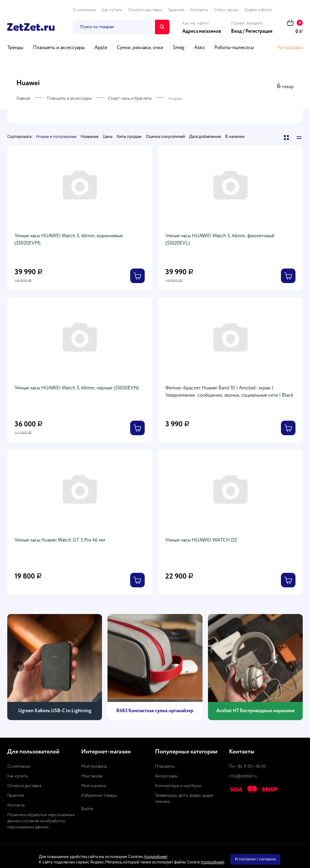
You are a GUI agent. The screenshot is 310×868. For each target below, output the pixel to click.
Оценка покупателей (165, 137)
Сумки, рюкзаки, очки (140, 48)
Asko (199, 48)
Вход (236, 32)
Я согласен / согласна (255, 859)
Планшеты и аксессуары (59, 48)
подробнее (156, 857)
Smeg (179, 48)
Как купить (112, 10)
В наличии (235, 137)
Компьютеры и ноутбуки (178, 786)
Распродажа (290, 48)
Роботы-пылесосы (234, 48)
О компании (84, 10)
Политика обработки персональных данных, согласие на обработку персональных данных (41, 821)
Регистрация (259, 32)
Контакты (199, 10)
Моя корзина (93, 786)
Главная (23, 98)
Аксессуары (166, 776)
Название (89, 137)
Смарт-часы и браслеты (130, 98)
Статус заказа (226, 10)
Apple (101, 48)
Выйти (87, 809)
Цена (107, 137)
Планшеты (165, 766)
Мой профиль (94, 766)
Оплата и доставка (145, 10)
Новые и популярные (56, 137)
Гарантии (16, 796)
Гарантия (176, 10)
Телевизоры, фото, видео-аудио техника (184, 799)
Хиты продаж (129, 137)
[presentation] (19, 666)
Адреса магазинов (202, 32)
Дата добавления (205, 137)
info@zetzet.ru (243, 776)
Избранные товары (99, 796)
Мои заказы (92, 776)
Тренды (15, 48)
